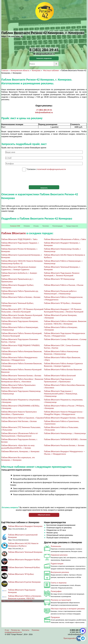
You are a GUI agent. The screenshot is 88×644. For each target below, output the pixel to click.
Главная (5, 70)
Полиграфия (56, 591)
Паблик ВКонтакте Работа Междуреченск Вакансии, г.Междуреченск (19, 359)
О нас (7, 630)
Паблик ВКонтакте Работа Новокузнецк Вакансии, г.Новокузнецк (61, 353)
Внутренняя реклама (60, 572)
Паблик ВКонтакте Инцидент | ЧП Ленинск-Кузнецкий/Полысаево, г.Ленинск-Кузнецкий (64, 310)
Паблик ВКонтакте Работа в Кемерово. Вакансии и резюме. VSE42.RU (25, 597)
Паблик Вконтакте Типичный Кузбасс (24, 567)
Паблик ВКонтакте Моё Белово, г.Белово (19, 421)
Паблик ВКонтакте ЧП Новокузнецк (59, 279)
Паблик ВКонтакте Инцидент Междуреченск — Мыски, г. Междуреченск (65, 453)
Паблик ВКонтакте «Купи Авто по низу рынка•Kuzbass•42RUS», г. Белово (18, 447)
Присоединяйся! (70, 638)
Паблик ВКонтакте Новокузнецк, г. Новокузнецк (65, 433)
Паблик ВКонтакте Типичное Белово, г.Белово (21, 376)
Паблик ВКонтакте (14, 233)
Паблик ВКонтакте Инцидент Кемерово (25, 526)
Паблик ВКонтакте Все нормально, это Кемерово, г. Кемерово (18, 459)
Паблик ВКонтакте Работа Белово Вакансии (63, 370)
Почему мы (16, 630)
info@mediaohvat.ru (44, 112)
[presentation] (44, 178)
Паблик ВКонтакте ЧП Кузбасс (21, 574)
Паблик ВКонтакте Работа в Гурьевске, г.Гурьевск (23, 418)
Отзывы (36, 226)
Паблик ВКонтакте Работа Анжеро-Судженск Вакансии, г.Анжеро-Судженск (63, 365)
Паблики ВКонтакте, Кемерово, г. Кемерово (20, 451)
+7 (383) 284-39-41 (44, 110)
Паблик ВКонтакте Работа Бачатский (60, 376)
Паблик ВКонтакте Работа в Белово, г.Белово (21, 297)
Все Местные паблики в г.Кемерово (17, 601)
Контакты (26, 630)
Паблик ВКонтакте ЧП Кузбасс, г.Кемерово (62, 303)
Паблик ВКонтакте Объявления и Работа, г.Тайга (65, 239)
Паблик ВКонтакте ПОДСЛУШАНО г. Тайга (19, 239)
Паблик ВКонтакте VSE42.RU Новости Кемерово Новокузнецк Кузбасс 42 (22, 262)
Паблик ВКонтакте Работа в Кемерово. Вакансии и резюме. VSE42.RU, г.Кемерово (65, 323)
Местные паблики (51, 70)
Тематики (46, 226)
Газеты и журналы (59, 583)
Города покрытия (72, 226)
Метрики (27, 226)
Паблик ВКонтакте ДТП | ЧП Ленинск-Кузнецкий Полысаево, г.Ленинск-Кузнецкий (22, 310)
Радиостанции (57, 564)
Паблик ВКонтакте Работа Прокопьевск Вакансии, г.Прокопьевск (18, 386)
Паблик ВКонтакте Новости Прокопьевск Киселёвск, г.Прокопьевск (19, 413)
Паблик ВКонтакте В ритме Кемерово (24, 582)
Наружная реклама (59, 555)
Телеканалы (56, 546)
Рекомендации (58, 226)
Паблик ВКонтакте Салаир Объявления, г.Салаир (65, 339)
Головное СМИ (15, 226)
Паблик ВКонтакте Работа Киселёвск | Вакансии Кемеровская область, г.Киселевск (22, 380)
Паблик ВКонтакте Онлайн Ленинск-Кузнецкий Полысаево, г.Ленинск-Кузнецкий (22, 316)
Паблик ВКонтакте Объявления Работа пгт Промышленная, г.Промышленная (20, 435)
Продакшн (55, 617)
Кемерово (36, 70)
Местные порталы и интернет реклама (68, 609)
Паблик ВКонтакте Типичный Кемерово (25, 552)
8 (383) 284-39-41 (77, 632)
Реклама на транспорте (61, 600)
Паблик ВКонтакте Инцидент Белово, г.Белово (64, 418)
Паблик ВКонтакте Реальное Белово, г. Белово (64, 445)
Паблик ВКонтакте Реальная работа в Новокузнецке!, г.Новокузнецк (60, 292)
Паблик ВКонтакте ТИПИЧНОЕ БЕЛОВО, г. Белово (65, 439)
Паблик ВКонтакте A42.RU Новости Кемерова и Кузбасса (23, 545)
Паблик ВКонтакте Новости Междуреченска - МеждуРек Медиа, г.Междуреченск (64, 413)
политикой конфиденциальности (51, 169)
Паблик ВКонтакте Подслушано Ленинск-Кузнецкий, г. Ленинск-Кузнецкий (62, 274)
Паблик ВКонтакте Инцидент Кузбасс (24, 560)
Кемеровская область (20, 70)
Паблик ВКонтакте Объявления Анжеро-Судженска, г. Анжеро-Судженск (19, 268)
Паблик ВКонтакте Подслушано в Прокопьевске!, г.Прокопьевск (58, 380)
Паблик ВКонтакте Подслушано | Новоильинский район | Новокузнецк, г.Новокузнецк (61, 394)
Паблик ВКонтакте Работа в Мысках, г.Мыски (64, 285)
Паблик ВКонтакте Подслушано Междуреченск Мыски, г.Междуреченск (65, 335)
